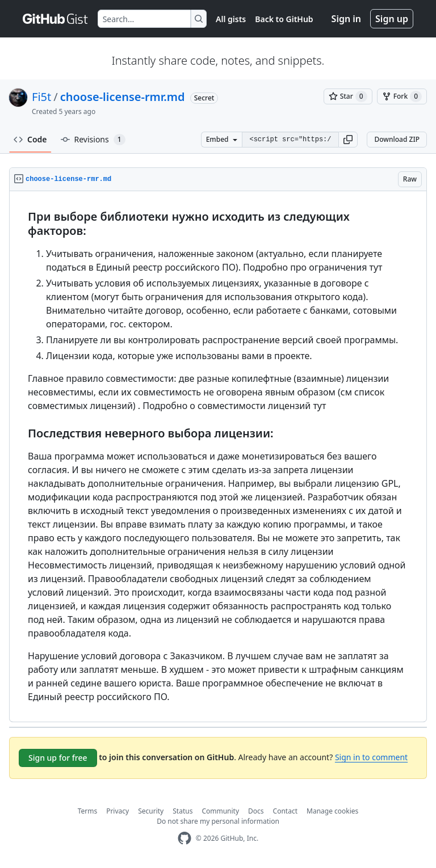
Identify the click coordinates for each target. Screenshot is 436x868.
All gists (231, 19)
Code (30, 139)
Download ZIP (397, 139)
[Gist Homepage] (56, 19)
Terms (88, 811)
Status (183, 811)
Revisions (93, 140)
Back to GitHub (284, 19)
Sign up (392, 19)
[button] (348, 140)
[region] (218, 457)
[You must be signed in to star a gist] (348, 96)
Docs (256, 811)
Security (151, 811)
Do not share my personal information (218, 821)
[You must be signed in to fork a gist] (402, 96)
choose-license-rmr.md (123, 97)
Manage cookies (332, 811)
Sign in (346, 19)
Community (220, 811)
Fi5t (41, 97)
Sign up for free (58, 758)
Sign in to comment (371, 757)
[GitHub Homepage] (185, 838)
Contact (285, 811)
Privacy (118, 811)
